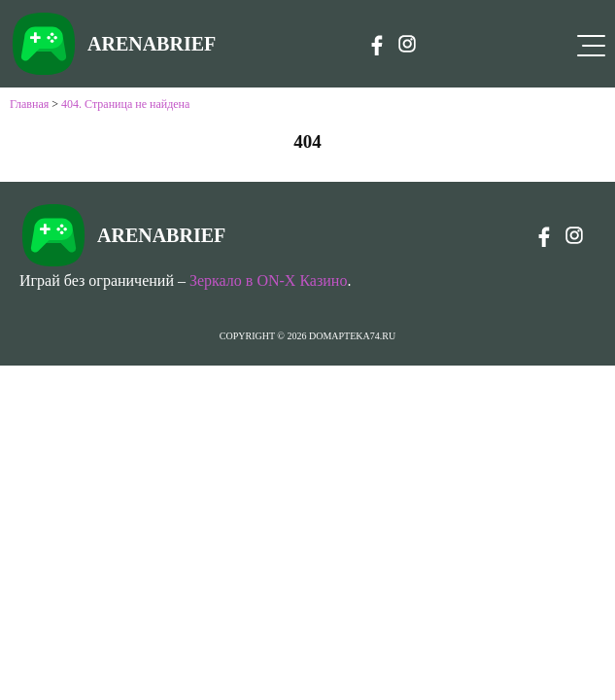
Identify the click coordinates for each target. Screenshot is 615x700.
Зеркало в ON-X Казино (268, 280)
